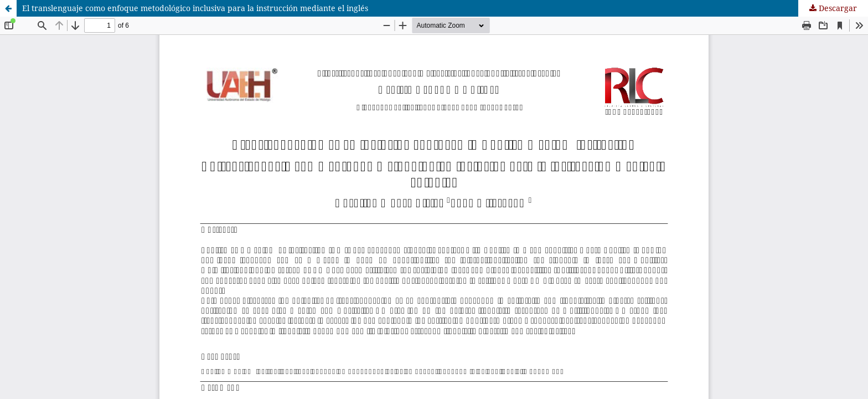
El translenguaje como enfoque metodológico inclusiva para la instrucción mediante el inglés (195, 8)
